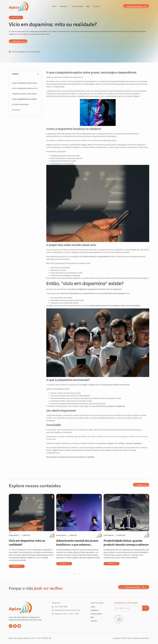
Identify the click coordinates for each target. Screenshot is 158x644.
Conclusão (16, 110)
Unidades (64, 6)
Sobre (54, 6)
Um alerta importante (20, 104)
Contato (96, 6)
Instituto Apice (78, 6)
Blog (88, 6)
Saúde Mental (16, 18)
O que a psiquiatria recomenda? (24, 99)
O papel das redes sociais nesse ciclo (25, 94)
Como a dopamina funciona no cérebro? (25, 88)
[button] (38, 74)
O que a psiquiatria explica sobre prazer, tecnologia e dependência (25, 83)
